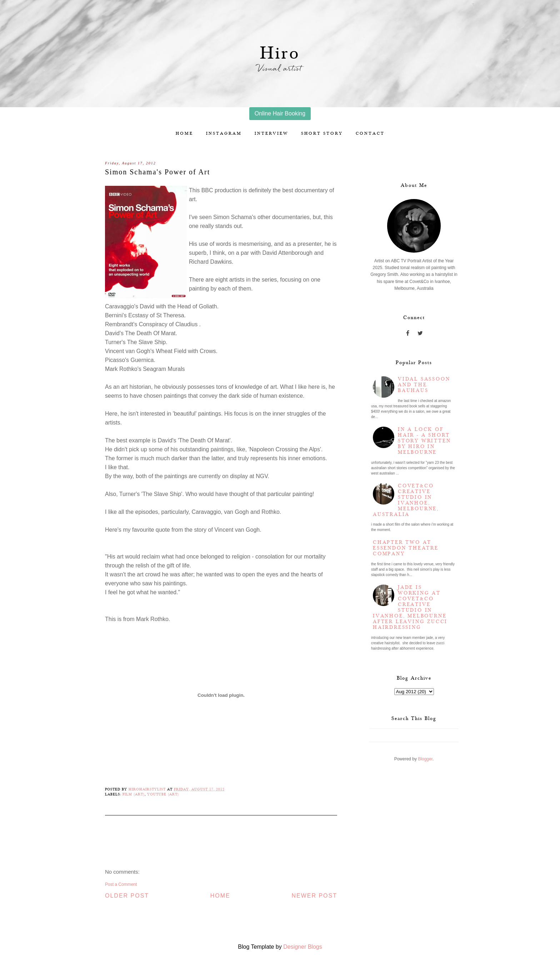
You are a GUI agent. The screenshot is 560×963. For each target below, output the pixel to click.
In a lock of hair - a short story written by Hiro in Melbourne (424, 441)
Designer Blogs (303, 947)
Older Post (127, 896)
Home (184, 133)
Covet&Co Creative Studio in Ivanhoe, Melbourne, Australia (406, 500)
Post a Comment (121, 884)
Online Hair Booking (280, 113)
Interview (271, 133)
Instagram (224, 133)
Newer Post (314, 896)
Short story (322, 133)
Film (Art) (134, 794)
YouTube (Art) (163, 794)
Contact (370, 133)
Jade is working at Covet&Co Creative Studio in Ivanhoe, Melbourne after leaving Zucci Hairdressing (410, 607)
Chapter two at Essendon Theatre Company (406, 548)
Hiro (280, 53)
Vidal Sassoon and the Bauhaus (424, 385)
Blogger (425, 759)
